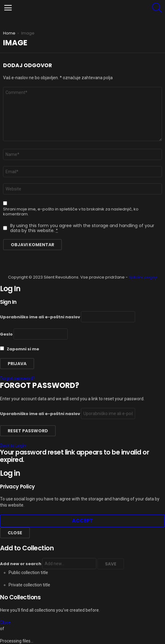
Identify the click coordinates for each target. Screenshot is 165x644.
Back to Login (13, 446)
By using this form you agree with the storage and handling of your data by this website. (82, 228)
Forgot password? (17, 378)
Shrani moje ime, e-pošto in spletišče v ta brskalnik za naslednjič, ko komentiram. (71, 212)
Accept (82, 521)
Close (15, 533)
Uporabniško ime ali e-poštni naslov (40, 317)
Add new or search (48, 564)
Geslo (6, 334)
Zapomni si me (20, 349)
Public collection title (28, 573)
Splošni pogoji (143, 277)
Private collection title (29, 585)
